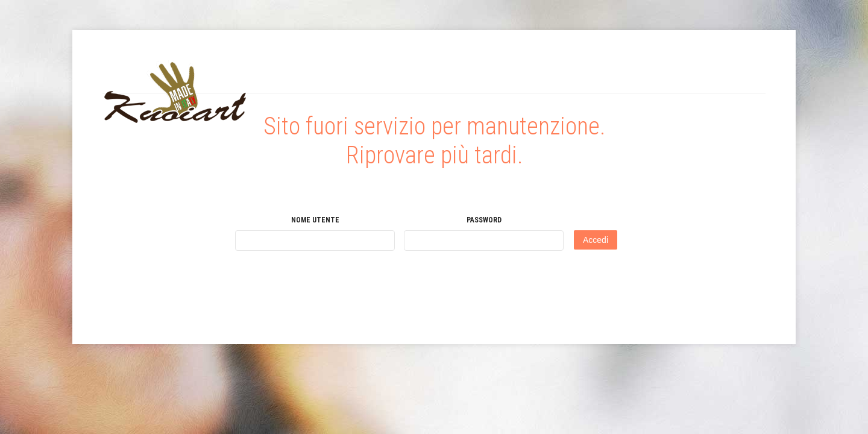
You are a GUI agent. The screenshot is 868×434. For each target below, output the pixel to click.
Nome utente (315, 220)
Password (484, 220)
